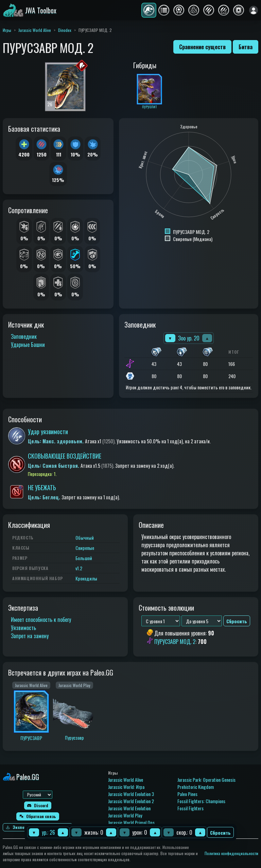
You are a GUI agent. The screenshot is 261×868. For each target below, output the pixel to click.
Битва (246, 47)
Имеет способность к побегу (41, 620)
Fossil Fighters (190, 808)
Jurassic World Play (125, 815)
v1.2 (79, 568)
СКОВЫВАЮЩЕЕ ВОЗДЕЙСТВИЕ (65, 456)
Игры (7, 30)
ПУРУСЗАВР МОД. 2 (175, 642)
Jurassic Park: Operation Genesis (206, 780)
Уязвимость (23, 628)
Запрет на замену (30, 636)
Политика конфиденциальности (231, 853)
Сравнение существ (202, 47)
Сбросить (220, 833)
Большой (84, 558)
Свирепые (85, 548)
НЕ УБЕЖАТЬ (42, 487)
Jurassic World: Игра (126, 787)
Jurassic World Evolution (129, 808)
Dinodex (65, 30)
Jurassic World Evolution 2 (131, 801)
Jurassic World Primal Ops (131, 822)
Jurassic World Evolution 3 (131, 794)
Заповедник (24, 336)
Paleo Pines (187, 794)
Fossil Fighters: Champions (201, 801)
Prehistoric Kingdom (196, 787)
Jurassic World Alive (35, 30)
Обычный (85, 538)
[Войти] (254, 10)
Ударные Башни (28, 345)
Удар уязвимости (48, 431)
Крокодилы (86, 578)
